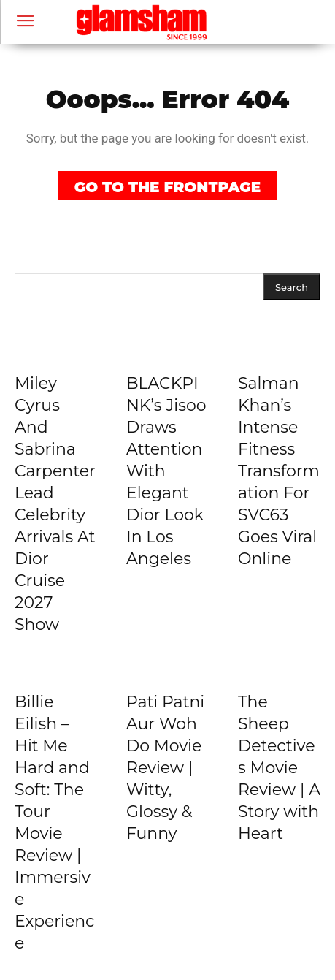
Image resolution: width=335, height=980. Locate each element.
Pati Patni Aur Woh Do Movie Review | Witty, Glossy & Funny (165, 768)
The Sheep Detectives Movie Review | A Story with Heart (279, 768)
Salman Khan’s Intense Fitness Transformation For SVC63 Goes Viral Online (279, 471)
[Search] (292, 287)
